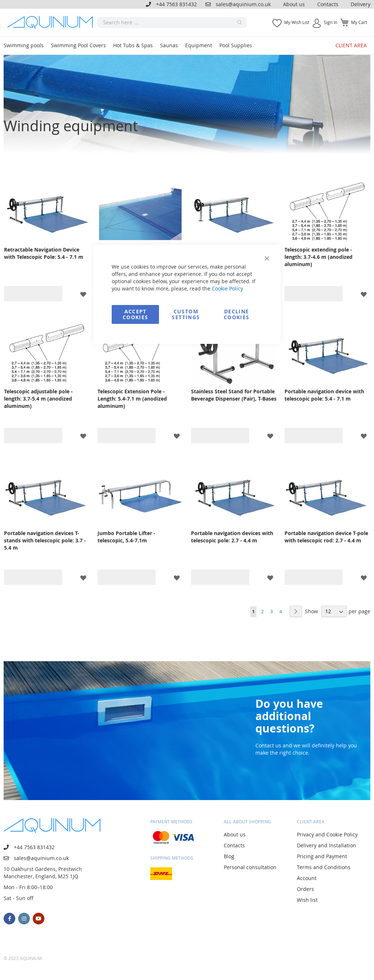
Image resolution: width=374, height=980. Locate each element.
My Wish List (297, 22)
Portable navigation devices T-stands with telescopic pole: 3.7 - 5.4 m (45, 540)
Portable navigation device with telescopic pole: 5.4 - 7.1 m (324, 395)
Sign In (331, 22)
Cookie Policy (227, 288)
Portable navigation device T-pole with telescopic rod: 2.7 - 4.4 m (326, 537)
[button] (83, 294)
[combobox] (172, 23)
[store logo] (52, 22)
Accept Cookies (135, 314)
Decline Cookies (236, 314)
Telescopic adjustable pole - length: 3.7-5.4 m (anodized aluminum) (38, 399)
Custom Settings (186, 314)
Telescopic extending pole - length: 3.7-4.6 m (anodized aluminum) (319, 257)
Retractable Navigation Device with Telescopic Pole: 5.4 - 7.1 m (44, 253)
